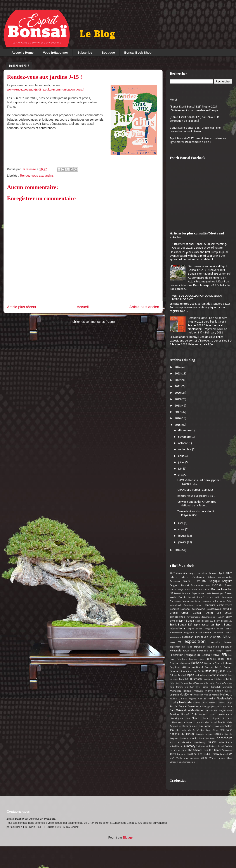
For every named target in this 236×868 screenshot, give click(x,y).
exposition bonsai (221, 642)
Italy (215, 671)
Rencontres (175, 726)
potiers (173, 722)
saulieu (219, 734)
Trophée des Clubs (199, 754)
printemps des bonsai (205, 722)
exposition (195, 642)
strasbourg (200, 742)
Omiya (229, 703)
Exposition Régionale (206, 647)
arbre (229, 573)
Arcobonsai (175, 581)
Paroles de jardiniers (222, 711)
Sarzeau (200, 734)
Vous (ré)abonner (55, 53)
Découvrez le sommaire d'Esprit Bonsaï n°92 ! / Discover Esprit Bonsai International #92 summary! (210, 270)
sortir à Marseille (181, 742)
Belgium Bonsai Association (187, 586)
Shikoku (184, 739)
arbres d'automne (193, 577)
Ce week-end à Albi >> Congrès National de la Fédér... (197, 504)
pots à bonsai (185, 722)
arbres (174, 577)
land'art (224, 683)
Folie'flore (182, 659)
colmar (199, 605)
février (183, 536)
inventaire (186, 671)
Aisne (179, 573)
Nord (198, 703)
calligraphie (219, 601)
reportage (219, 726)
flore (172, 659)
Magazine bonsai (181, 691)
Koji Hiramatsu (194, 679)
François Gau (196, 659)
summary (189, 746)
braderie (196, 601)
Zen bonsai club (187, 762)
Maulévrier (186, 695)
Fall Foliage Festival (221, 651)
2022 (178, 380)
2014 (178, 550)
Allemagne (190, 573)
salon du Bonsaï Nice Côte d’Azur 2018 (203, 730)
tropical (224, 754)
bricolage (206, 601)
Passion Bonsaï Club (183, 714)
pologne (215, 718)
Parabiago (205, 707)
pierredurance (225, 715)
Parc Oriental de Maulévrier (187, 710)
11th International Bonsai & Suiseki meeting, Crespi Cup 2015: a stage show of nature (200, 246)
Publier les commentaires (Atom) (93, 322)
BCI (204, 581)
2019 (178, 399)
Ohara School (208, 703)
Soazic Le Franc (207, 739)
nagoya (192, 699)
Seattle (229, 734)
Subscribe (85, 53)
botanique (227, 597)
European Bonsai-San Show (199, 637)
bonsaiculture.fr (196, 597)
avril (181, 523)
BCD (198, 581)
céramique (188, 605)
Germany (175, 663)
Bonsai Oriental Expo (185, 594)
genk (229, 659)
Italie (208, 671)
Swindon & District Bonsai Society (214, 746)
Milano (207, 695)
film (230, 655)
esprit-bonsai (204, 633)
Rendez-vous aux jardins (37, 176)
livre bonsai (203, 687)
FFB (224, 655)
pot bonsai (226, 718)
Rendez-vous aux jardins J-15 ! (196, 496)
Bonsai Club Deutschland (198, 590)
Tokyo (173, 754)
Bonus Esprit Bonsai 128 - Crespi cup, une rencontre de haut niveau (195, 130)
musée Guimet (178, 699)
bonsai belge (177, 590)
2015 (178, 425)
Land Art (214, 683)
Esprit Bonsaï (187, 621)
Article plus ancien (144, 307)
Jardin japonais (218, 675)
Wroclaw (174, 762)
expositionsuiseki (199, 651)
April (221, 573)
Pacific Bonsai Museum (184, 707)
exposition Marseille (181, 647)
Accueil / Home (23, 53)
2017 (178, 412)
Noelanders (187, 703)
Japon (190, 675)
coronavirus (199, 609)
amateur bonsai (207, 573)
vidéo (204, 758)
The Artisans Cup (198, 750)
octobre (183, 443)
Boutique (108, 53)
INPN (183, 667)
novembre (185, 437)
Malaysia (198, 691)
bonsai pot (218, 594)
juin (181, 469)
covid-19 (227, 609)
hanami (186, 663)
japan (222, 671)
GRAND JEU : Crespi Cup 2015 (195, 490)
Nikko (212, 699)
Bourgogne (175, 601)
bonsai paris (204, 594)
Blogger (128, 837)
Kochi (182, 679)
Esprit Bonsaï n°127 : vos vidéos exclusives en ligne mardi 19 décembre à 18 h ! (198, 140)
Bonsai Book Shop (138, 53)
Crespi (174, 613)
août (181, 456)
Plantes (196, 718)
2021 (178, 387)
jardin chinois (202, 675)
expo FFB (176, 642)
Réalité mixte (225, 722)
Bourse (186, 601)
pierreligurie (176, 718)
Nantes (202, 699)
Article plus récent (22, 307)
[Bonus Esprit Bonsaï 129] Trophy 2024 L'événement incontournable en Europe (194, 109)
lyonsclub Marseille (222, 687)
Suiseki (212, 742)
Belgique (214, 581)
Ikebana (197, 663)
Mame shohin (214, 691)
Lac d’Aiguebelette (199, 683)
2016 (178, 418)
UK (231, 754)
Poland (206, 718)
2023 (178, 374)
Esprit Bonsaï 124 (181, 625)
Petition (203, 715)
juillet (182, 462)
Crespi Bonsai (191, 613)
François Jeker (215, 659)
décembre (185, 431)
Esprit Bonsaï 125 (204, 625)
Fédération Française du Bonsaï (190, 655)
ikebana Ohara (213, 663)
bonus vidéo (213, 597)
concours (210, 605)
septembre (185, 450)
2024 (178, 367)
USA (172, 758)
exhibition (225, 637)
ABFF (172, 573)
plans (187, 718)
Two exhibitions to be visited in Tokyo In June (196, 513)
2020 (178, 393)
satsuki (209, 734)
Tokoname (227, 750)
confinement (225, 605)
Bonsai (217, 585)
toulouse (182, 754)
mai (181, 475)
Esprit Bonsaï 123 (223, 621)
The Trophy (215, 750)
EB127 (221, 617)
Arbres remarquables (220, 577)
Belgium (227, 581)
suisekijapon (176, 746)
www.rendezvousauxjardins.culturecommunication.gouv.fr (46, 89)
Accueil (83, 307)
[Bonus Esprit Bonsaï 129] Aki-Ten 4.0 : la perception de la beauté (195, 119)
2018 (178, 406)
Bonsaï (228, 586)
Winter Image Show (221, 758)
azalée (187, 581)
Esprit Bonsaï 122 (204, 621)
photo (212, 715)
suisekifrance (226, 742)
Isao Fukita (199, 671)
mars (182, 530)
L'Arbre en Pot (222, 679)
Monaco (216, 695)
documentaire (208, 617)
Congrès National (180, 609)
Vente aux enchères (188, 758)
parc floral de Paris (222, 707)
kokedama (208, 679)
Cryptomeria (194, 617)
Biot (208, 586)
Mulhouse (226, 695)
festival (216, 655)
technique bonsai (179, 750)
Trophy (215, 754)
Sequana (174, 739)
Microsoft (199, 695)
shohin (193, 738)
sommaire (225, 738)
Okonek (221, 703)
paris (208, 711)
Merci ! (174, 100)
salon (178, 730)
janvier (183, 542)
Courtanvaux (214, 609)
